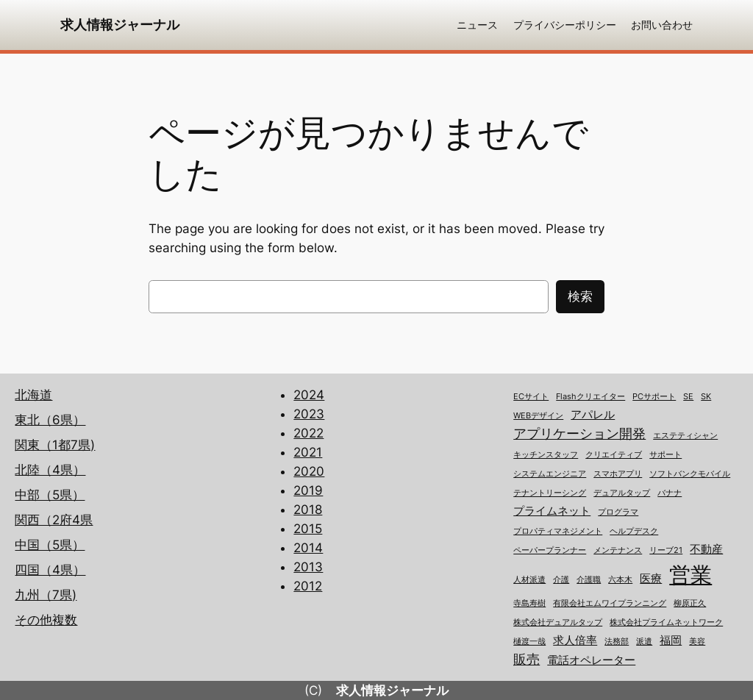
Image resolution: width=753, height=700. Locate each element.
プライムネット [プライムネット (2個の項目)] (552, 511)
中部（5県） (50, 495)
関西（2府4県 (54, 520)
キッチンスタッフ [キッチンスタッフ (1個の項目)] (546, 455)
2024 (309, 395)
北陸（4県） (50, 470)
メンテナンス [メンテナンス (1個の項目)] (618, 550)
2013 (308, 567)
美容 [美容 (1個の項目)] (697, 642)
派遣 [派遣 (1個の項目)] (644, 642)
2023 (309, 414)
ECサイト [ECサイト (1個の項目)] (531, 397)
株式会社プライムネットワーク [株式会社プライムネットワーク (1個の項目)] (666, 622)
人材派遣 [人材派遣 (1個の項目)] (529, 580)
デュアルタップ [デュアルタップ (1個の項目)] (622, 493)
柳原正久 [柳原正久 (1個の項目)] (690, 603)
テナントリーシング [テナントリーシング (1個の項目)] (550, 493)
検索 (580, 296)
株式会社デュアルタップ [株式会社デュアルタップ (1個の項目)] (558, 622)
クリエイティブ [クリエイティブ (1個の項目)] (614, 455)
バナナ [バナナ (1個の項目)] (670, 493)
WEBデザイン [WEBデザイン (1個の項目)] (538, 416)
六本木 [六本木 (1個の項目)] (620, 580)
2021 (308, 452)
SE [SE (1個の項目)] (688, 397)
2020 (309, 471)
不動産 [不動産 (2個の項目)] (706, 549)
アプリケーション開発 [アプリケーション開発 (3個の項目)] (579, 433)
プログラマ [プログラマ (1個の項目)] (618, 512)
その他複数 (46, 620)
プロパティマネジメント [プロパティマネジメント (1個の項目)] (558, 531)
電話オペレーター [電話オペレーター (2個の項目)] (591, 660)
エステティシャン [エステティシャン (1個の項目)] (685, 436)
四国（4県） (50, 570)
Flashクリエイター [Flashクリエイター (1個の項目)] (590, 397)
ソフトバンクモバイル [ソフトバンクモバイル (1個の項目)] (690, 474)
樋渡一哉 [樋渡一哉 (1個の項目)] (529, 642)
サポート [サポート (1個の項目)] (665, 455)
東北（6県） (50, 420)
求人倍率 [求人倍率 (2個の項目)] (575, 640)
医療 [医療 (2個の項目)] (651, 579)
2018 (308, 510)
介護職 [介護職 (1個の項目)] (589, 580)
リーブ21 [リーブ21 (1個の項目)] (666, 550)
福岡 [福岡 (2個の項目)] (671, 640)
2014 (308, 548)
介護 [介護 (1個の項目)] (561, 580)
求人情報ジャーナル (120, 25)
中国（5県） (50, 545)
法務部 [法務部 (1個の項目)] (617, 642)
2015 (308, 529)
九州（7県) (46, 595)
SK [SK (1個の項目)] (706, 397)
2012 (308, 586)
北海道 (33, 395)
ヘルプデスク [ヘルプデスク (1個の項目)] (634, 531)
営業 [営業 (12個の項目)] (690, 575)
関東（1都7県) (55, 445)
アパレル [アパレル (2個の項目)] (593, 415)
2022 (308, 433)
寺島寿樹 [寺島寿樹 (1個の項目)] (529, 603)
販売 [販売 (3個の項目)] (527, 659)
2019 (308, 490)
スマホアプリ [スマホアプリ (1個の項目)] (618, 474)
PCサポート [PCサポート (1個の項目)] (654, 397)
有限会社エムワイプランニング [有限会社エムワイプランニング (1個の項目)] (610, 603)
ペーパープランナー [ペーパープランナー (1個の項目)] (550, 550)
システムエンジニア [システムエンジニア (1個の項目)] (550, 474)
